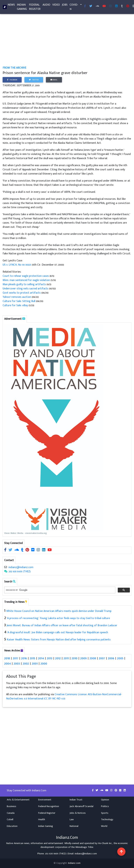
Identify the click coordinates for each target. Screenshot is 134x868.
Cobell (10, 820)
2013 (50, 658)
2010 (75, 658)
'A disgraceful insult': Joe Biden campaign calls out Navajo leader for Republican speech (58, 632)
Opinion (105, 800)
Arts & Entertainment (18, 800)
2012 (58, 658)
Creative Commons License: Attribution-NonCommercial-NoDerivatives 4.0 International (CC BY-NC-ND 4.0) (64, 697)
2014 (41, 658)
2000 (44, 664)
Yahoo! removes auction (17, 297)
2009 (83, 658)
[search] (59, 590)
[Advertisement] (67, 40)
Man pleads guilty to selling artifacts (24, 284)
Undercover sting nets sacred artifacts (25, 289)
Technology (107, 820)
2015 (32, 658)
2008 (93, 658)
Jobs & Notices (78, 813)
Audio (46, 6)
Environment (45, 800)
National (74, 826)
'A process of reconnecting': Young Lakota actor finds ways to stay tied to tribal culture (58, 618)
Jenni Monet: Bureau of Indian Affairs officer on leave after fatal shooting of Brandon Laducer (62, 625)
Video (56, 6)
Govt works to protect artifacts (22, 293)
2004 (8, 664)
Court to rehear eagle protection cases (26, 276)
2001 (35, 664)
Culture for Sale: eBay (15, 305)
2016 (24, 658)
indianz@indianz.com (21, 567)
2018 (7, 658)
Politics (105, 806)
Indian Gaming (22, 8)
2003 (17, 664)
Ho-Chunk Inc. (105, 843)
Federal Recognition (49, 806)
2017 (16, 658)
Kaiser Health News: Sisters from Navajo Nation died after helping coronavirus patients (59, 640)
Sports (105, 813)
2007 (102, 658)
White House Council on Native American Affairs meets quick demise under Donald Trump (59, 611)
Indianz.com (74, 863)
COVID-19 (74, 8)
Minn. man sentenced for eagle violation (26, 280)
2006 (111, 658)
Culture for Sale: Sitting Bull (19, 301)
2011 (66, 658)
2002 (26, 664)
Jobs (65, 6)
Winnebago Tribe (84, 847)
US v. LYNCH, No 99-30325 (17, 265)
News (11, 6)
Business (12, 806)
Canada (11, 813)
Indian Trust (76, 800)
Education (12, 826)
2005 (120, 658)
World (104, 826)
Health (42, 820)
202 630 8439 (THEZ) (20, 572)
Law (72, 820)
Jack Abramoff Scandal (81, 806)
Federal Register (35, 8)
